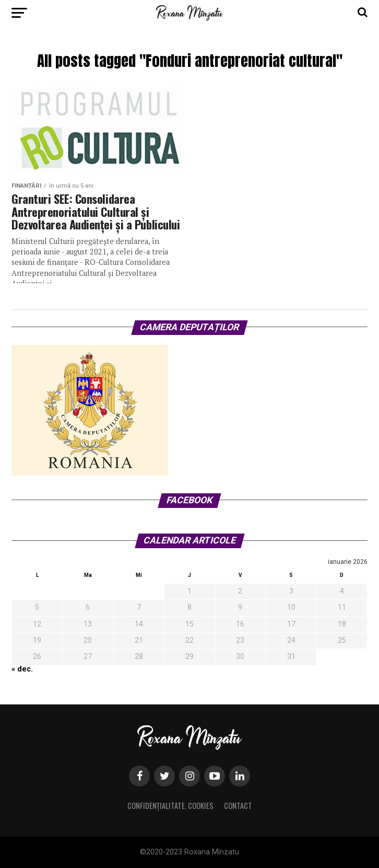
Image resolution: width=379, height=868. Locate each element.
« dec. (22, 669)
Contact (238, 806)
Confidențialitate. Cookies (170, 806)
